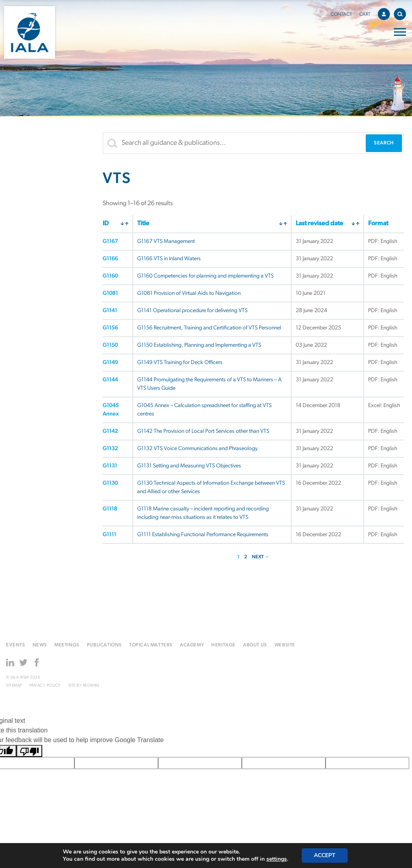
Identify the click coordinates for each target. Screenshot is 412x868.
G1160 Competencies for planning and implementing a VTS (205, 276)
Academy (192, 645)
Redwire (91, 686)
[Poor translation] (29, 751)
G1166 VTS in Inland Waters (169, 259)
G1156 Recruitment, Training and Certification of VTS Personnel (209, 328)
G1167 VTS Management (166, 242)
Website (285, 645)
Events (16, 645)
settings (277, 859)
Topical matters (151, 645)
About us (255, 645)
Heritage (224, 645)
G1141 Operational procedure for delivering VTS (192, 311)
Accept (325, 855)
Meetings (67, 645)
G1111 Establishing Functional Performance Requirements (203, 535)
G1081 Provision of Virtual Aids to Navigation (189, 293)
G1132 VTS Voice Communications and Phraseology (197, 449)
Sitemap (14, 686)
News (40, 645)
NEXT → (261, 557)
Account (386, 13)
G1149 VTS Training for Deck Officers (180, 363)
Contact (341, 14)
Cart (365, 14)
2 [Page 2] (246, 557)
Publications (104, 645)
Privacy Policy (45, 686)
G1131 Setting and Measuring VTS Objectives (189, 466)
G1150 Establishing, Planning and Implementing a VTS (199, 345)
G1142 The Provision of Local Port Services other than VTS (203, 431)
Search (402, 13)
